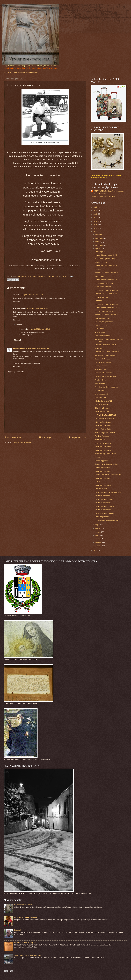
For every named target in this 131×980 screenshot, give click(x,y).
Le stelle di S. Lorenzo (103, 443)
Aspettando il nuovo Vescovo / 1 (107, 355)
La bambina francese (103, 468)
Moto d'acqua (100, 440)
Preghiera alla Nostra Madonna (106, 387)
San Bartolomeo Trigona (104, 283)
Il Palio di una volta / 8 (103, 447)
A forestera (99, 457)
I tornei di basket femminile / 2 (106, 280)
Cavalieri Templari (101, 325)
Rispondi (16, 301)
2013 (96, 232)
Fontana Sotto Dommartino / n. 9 (107, 352)
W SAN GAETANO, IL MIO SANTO (108, 475)
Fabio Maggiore (19, 348)
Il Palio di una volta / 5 (103, 478)
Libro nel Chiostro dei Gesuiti (105, 345)
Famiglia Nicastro (101, 366)
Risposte (19, 325)
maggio (98, 532)
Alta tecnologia (100, 380)
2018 (96, 214)
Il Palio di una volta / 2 (103, 503)
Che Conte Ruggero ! (103, 408)
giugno (98, 528)
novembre (99, 238)
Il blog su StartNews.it (103, 422)
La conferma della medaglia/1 (25, 943)
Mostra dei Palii (101, 383)
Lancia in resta (100, 397)
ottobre (98, 242)
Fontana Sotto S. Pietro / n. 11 (106, 294)
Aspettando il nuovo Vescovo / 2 (107, 315)
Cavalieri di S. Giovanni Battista (106, 464)
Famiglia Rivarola (101, 297)
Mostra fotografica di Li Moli (105, 433)
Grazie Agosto (100, 252)
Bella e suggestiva (102, 461)
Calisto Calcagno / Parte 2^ (105, 506)
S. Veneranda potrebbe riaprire (106, 259)
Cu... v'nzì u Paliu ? (102, 404)
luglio (98, 525)
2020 (96, 207)
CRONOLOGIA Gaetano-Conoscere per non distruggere (109, 192)
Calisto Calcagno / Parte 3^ (105, 499)
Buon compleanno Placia (104, 311)
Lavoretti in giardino (102, 489)
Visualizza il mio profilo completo (103, 196)
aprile (98, 535)
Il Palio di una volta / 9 (103, 426)
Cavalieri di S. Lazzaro (103, 359)
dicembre (99, 235)
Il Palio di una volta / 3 (103, 496)
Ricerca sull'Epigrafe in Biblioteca (26, 917)
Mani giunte (99, 348)
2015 (96, 225)
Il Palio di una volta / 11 (103, 401)
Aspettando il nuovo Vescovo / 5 (107, 273)
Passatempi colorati (102, 517)
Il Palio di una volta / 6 (103, 471)
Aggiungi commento (16, 372)
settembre (99, 245)
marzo (98, 539)
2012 (96, 550)
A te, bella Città (101, 369)
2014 (96, 228)
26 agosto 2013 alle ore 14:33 (32, 295)
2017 (96, 218)
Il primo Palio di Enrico (103, 429)
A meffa (98, 269)
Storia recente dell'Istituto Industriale (27, 955)
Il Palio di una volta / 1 (103, 510)
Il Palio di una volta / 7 (103, 450)
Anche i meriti (100, 390)
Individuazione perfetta (103, 318)
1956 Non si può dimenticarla (106, 454)
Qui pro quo (99, 276)
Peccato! (17, 930)
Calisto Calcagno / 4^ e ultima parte (108, 492)
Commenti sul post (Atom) (21, 442)
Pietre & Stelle (100, 329)
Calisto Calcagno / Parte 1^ (105, 513)
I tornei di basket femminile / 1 (106, 308)
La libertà (98, 301)
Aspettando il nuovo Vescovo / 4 (107, 290)
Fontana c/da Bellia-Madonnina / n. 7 (108, 520)
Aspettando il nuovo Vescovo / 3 (107, 304)
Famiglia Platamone (102, 436)
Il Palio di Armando (102, 412)
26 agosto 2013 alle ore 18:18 (39, 329)
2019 (96, 211)
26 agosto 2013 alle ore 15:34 (37, 309)
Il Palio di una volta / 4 (103, 485)
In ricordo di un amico (103, 287)
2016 (96, 221)
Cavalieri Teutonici (102, 262)
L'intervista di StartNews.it (104, 419)
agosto (98, 249)
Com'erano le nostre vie (104, 336)
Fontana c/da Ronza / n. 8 (104, 373)
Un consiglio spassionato (104, 322)
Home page (45, 437)
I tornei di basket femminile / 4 (106, 255)
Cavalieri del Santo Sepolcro (105, 376)
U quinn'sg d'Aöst (101, 394)
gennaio (99, 546)
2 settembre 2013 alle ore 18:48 (38, 348)
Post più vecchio (78, 437)
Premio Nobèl (100, 332)
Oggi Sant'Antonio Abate (23, 905)
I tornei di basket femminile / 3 (106, 266)
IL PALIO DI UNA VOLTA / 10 (106, 415)
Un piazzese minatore (103, 362)
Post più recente (13, 437)
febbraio (99, 542)
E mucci (98, 482)
